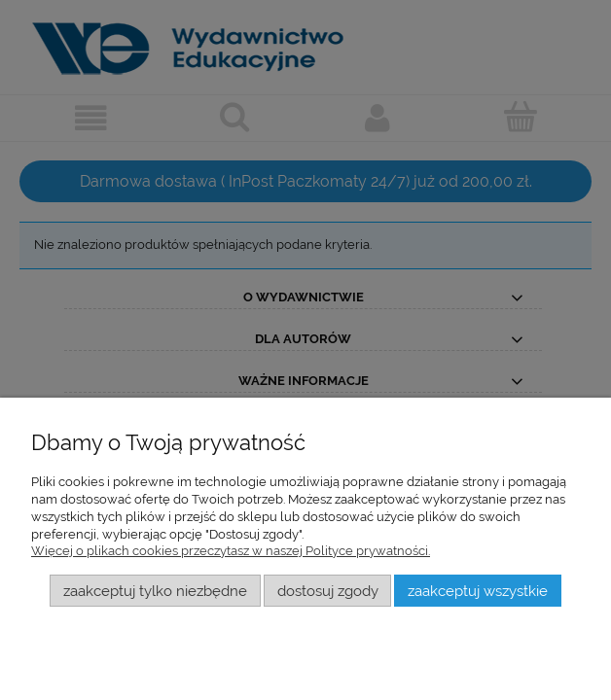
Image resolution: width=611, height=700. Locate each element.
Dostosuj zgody (328, 591)
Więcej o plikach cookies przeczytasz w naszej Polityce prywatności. (231, 551)
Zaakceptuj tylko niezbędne (155, 591)
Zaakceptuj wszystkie (478, 591)
